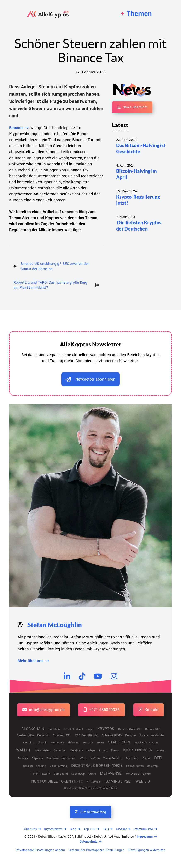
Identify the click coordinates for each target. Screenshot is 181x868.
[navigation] (136, 14)
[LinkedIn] (67, 676)
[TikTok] (82, 676)
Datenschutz (89, 842)
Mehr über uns (31, 661)
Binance (16, 128)
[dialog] (90, 379)
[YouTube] (98, 676)
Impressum (145, 837)
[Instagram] (114, 676)
